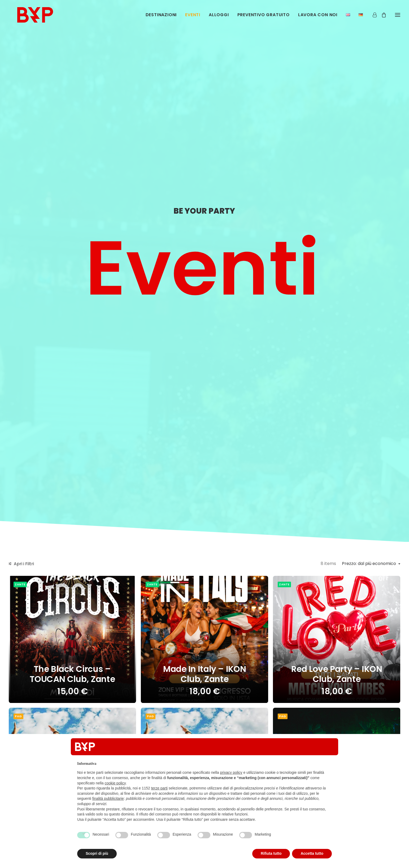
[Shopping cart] (381, 18)
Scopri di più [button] (97, 853)
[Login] (372, 18)
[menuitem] (163, 18)
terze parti (159, 788)
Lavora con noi (318, 18)
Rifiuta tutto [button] (271, 853)
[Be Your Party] (34, 18)
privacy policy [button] (231, 772)
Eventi (193, 18)
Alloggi (219, 18)
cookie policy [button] (115, 783)
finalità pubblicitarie (108, 798)
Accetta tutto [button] (312, 853)
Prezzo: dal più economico (369, 564)
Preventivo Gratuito (264, 18)
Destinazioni (161, 18)
